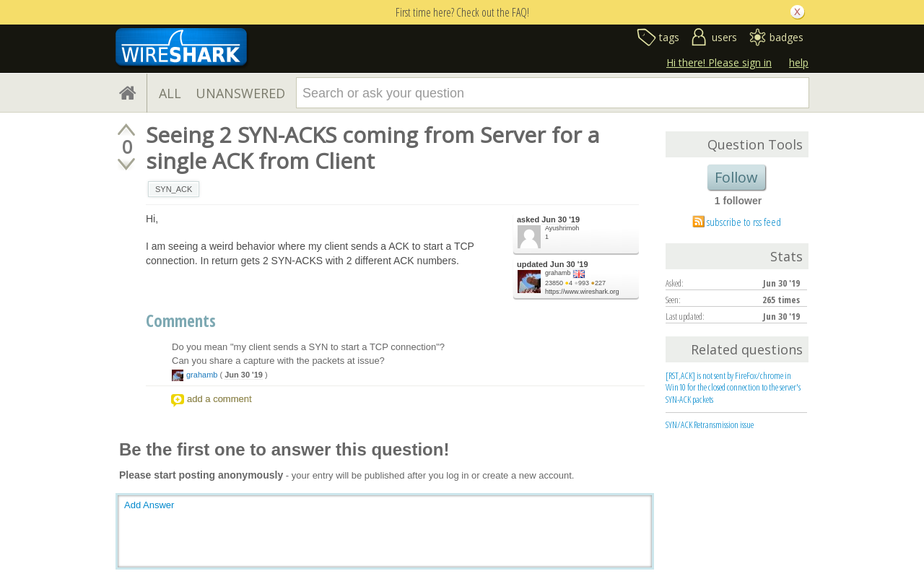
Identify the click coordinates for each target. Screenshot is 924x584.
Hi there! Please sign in (719, 62)
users (724, 37)
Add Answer (149, 505)
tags (669, 37)
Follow (736, 177)
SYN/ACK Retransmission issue (710, 424)
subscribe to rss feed (744, 222)
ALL (170, 93)
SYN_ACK (174, 189)
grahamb (558, 273)
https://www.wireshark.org (582, 292)
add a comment (219, 399)
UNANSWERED (240, 93)
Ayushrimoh (562, 228)
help (799, 62)
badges (786, 37)
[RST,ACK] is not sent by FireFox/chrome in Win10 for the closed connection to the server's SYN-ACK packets (733, 388)
